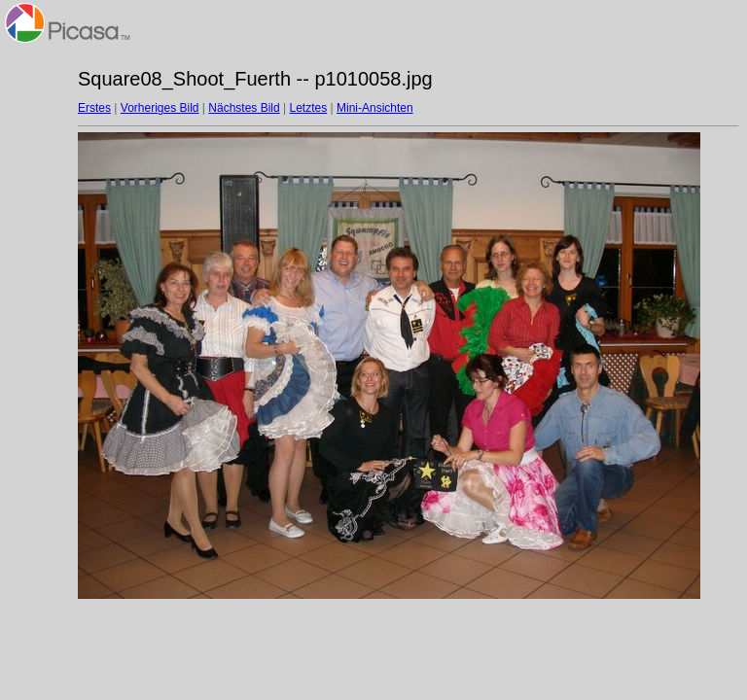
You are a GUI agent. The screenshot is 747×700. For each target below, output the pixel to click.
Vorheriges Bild (160, 108)
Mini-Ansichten (375, 108)
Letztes (309, 108)
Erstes (94, 108)
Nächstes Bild (244, 108)
